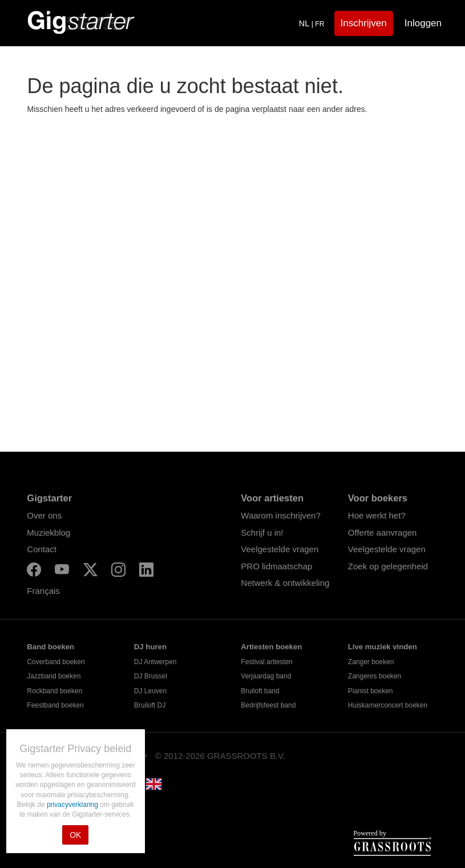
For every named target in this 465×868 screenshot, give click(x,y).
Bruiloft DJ (150, 705)
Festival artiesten (267, 662)
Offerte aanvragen (383, 533)
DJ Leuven (150, 691)
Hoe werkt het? (377, 515)
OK (75, 835)
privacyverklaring (73, 805)
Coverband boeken (56, 662)
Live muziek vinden (383, 647)
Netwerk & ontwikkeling (285, 583)
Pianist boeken (371, 691)
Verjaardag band (266, 676)
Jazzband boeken (54, 676)
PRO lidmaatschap (276, 566)
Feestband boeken (55, 705)
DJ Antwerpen (155, 662)
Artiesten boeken (271, 647)
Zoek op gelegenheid (388, 566)
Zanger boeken (371, 662)
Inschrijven (364, 23)
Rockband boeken (54, 691)
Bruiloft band (260, 691)
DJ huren (150, 647)
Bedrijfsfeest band (268, 705)
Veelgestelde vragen (280, 549)
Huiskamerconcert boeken (388, 705)
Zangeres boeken (375, 676)
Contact (42, 549)
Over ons (44, 515)
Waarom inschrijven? (281, 515)
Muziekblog (48, 533)
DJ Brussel (151, 676)
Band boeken (50, 647)
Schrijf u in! (262, 533)
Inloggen (423, 23)
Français (43, 591)
